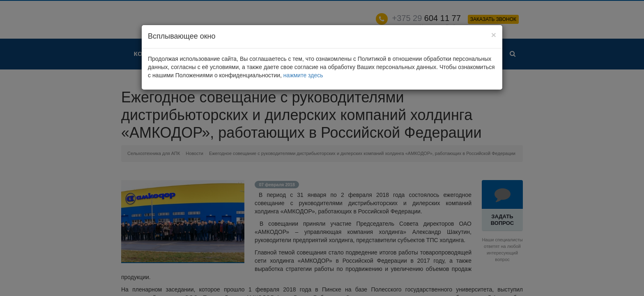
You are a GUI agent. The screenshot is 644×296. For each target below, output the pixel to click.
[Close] (494, 35)
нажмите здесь (303, 75)
